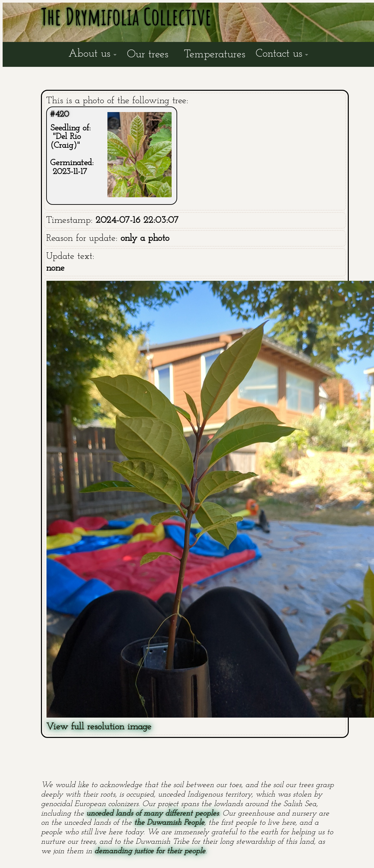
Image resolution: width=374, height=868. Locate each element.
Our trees (148, 55)
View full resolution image (99, 727)
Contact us (279, 54)
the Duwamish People (169, 823)
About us (89, 54)
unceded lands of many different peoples (152, 814)
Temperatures (215, 55)
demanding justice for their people (150, 851)
